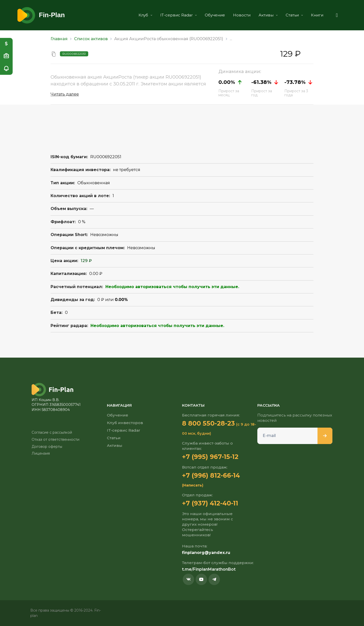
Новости (241, 15)
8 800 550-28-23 (208, 423)
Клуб (144, 15)
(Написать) (193, 485)
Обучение (214, 15)
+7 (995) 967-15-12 (210, 457)
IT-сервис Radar (177, 15)
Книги (316, 15)
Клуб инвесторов (125, 423)
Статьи (293, 15)
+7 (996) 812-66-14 (211, 475)
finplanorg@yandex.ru (206, 553)
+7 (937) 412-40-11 (210, 503)
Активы (267, 15)
